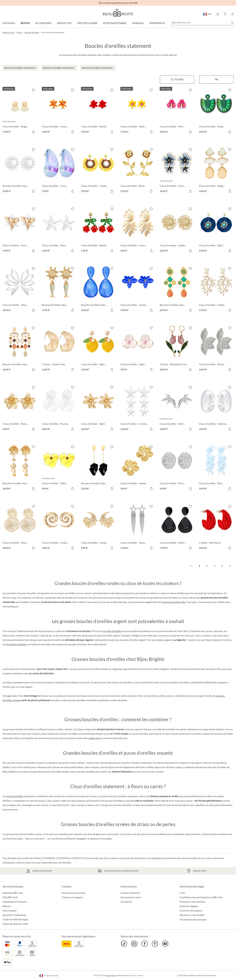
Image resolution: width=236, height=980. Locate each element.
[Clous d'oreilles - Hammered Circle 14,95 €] (216, 409)
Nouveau (9, 23)
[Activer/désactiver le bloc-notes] (33, 90)
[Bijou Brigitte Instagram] (134, 944)
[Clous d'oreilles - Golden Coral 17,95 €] (216, 290)
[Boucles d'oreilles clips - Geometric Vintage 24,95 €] (177, 290)
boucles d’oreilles (112, 631)
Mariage (138, 23)
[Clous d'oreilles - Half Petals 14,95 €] (177, 409)
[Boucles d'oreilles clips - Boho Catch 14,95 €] (20, 349)
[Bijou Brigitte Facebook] (145, 944)
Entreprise (126, 902)
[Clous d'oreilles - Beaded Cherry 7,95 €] (98, 230)
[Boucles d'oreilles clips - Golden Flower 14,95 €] (20, 468)
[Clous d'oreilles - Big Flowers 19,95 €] (216, 230)
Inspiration (157, 23)
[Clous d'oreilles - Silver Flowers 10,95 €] (20, 290)
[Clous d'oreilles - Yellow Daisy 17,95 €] (138, 111)
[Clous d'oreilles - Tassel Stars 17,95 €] (138, 528)
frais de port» (111, 975)
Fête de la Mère (87, 23)
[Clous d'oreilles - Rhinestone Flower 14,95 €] (216, 349)
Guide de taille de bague (15, 919)
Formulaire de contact (73, 893)
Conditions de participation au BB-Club (201, 897)
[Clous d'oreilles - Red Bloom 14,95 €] (98, 111)
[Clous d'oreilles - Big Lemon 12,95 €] (98, 349)
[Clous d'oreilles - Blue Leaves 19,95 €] (216, 468)
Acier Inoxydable (115, 23)
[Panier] (232, 14)
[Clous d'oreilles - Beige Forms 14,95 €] (216, 171)
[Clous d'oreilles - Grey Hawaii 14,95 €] (177, 171)
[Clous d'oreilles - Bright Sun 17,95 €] (20, 111)
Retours (7, 906)
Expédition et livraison (15, 902)
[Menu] (177, 79)
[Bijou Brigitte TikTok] (124, 944)
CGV (182, 893)
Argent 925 (64, 23)
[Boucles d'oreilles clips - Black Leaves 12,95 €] (98, 468)
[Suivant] (230, 566)
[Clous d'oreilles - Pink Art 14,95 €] (177, 111)
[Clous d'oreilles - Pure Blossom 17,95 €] (20, 230)
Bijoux (25, 23)
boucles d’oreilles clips (174, 602)
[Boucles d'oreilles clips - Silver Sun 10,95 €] (20, 171)
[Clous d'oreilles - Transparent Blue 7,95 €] (59, 171)
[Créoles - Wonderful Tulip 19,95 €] (177, 349)
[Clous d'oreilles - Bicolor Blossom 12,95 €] (138, 171)
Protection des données (192, 902)
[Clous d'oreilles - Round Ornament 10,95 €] (59, 409)
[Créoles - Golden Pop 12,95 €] (59, 349)
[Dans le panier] (33, 132)
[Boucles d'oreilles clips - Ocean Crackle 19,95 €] (98, 290)
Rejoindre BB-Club (13, 893)
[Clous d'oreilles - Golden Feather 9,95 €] (98, 528)
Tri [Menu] (216, 79)
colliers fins (94, 738)
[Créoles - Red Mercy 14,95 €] (216, 528)
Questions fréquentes (14, 915)
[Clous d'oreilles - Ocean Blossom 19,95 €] (138, 290)
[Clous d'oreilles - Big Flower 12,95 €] (98, 409)
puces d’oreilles (15, 796)
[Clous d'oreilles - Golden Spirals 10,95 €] (59, 528)
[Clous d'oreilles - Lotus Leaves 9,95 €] (138, 230)
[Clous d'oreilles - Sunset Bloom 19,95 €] (59, 111)
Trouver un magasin (72, 897)
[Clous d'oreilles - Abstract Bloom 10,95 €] (20, 528)
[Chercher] (232, 23)
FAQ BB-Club (10, 897)
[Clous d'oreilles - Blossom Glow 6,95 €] (20, 409)
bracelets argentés (17, 644)
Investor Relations (130, 893)
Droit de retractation (191, 910)
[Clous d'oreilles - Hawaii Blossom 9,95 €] (138, 468)
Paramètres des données (193, 920)
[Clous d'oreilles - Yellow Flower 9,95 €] (59, 468)
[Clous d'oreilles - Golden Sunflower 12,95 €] (177, 230)
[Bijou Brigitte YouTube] (165, 944)
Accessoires (43, 23)
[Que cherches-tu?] (202, 22)
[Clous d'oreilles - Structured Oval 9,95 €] (177, 468)
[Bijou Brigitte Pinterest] (155, 944)
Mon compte (9, 910)
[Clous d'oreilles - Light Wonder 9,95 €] (138, 349)
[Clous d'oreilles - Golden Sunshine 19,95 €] (98, 171)
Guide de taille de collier (15, 924)
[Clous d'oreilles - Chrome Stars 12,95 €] (138, 409)
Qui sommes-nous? (131, 897)
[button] (218, 14)
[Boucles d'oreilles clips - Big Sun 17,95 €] (59, 290)
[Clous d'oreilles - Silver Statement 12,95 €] (59, 230)
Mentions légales (189, 906)
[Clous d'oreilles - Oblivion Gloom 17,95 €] (177, 528)
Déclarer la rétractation (192, 915)
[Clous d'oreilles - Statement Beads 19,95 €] (216, 111)
